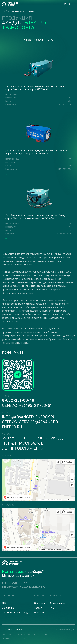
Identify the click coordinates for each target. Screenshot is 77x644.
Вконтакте (7, 639)
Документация (58, 603)
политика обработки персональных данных (24, 634)
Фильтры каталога (39, 40)
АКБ (4, 603)
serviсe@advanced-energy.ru (31, 424)
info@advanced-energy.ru (29, 417)
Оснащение (8, 608)
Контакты (39, 613)
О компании (40, 603)
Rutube (33, 639)
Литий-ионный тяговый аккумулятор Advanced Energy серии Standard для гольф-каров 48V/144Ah (36, 217)
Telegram (21, 639)
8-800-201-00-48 (18, 400)
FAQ (52, 608)
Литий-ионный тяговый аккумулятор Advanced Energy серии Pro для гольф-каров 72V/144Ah (36, 88)
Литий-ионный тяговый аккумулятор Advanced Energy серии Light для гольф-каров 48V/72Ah (36, 152)
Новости (39, 608)
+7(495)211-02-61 (35, 405)
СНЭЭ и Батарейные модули (16, 613)
